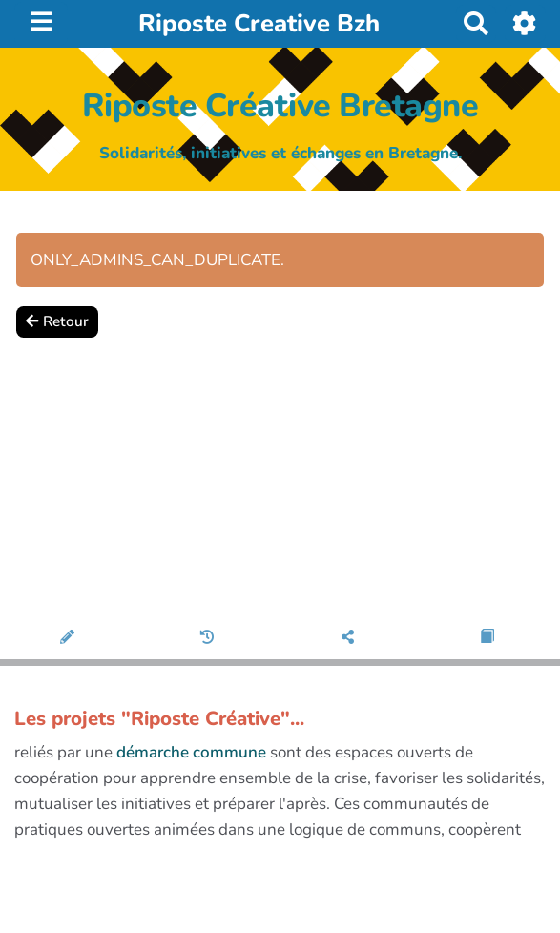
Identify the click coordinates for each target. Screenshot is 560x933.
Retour (57, 321)
